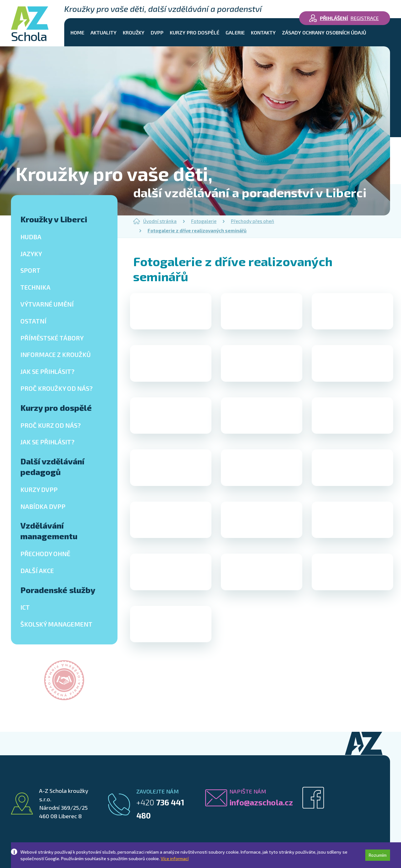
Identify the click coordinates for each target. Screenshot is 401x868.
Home (77, 32)
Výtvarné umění (47, 304)
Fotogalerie (204, 221)
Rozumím (378, 855)
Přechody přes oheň (253, 221)
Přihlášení (334, 18)
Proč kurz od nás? (51, 425)
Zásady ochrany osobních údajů (324, 32)
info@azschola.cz (261, 802)
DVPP (157, 32)
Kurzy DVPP (39, 489)
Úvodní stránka (155, 221)
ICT (25, 607)
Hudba (31, 237)
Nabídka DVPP (43, 506)
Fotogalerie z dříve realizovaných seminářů (197, 230)
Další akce (37, 571)
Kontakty (263, 32)
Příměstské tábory (52, 338)
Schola (30, 24)
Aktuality (104, 32)
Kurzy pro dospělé (195, 32)
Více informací (175, 858)
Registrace (365, 18)
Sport (30, 270)
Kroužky (134, 32)
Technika (35, 287)
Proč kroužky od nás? (57, 388)
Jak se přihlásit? (47, 371)
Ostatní (33, 321)
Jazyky (31, 254)
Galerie (235, 32)
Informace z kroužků (56, 354)
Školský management (56, 624)
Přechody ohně (45, 554)
